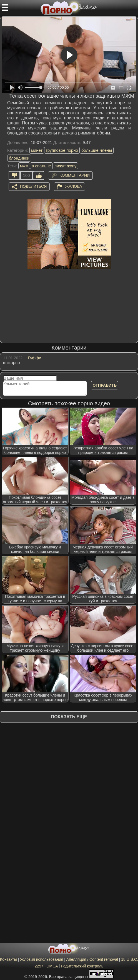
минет (37, 150)
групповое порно (62, 150)
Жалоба (74, 186)
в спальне (41, 166)
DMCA (52, 966)
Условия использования (42, 959)
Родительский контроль (82, 966)
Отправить (105, 385)
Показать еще (69, 717)
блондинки (19, 158)
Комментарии (75, 175)
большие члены (97, 150)
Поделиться (33, 186)
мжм (24, 166)
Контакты (8, 959)
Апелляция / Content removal (92, 959)
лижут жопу (66, 166)
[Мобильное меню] (5, 8)
